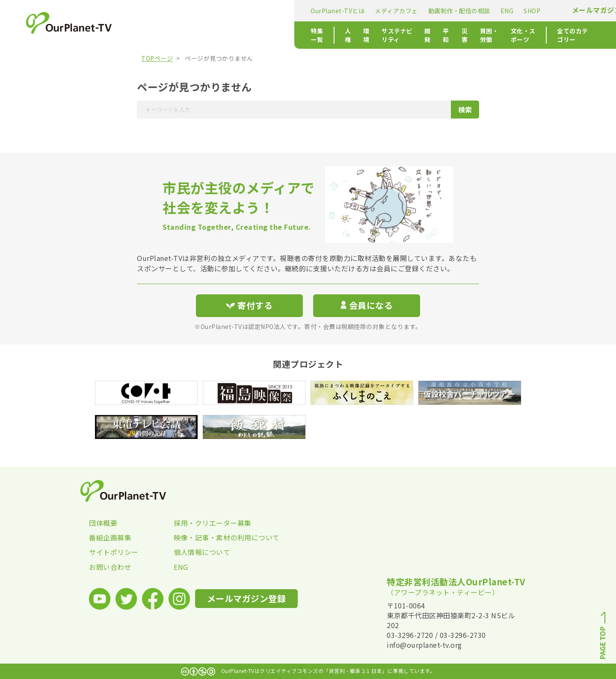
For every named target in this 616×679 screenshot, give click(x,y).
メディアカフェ (227, 11)
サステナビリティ (258, 35)
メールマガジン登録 (435, 10)
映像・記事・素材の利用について (216, 537)
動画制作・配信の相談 (290, 11)
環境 (217, 35)
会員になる (367, 305)
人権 (194, 35)
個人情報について (202, 552)
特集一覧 (154, 35)
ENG (338, 11)
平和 (321, 35)
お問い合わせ (110, 567)
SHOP (363, 11)
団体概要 (103, 523)
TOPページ (157, 58)
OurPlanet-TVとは (169, 11)
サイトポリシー (114, 552)
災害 (344, 35)
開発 (299, 35)
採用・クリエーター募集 (213, 523)
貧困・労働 (376, 35)
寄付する (499, 9)
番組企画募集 (110, 537)
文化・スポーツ (424, 35)
